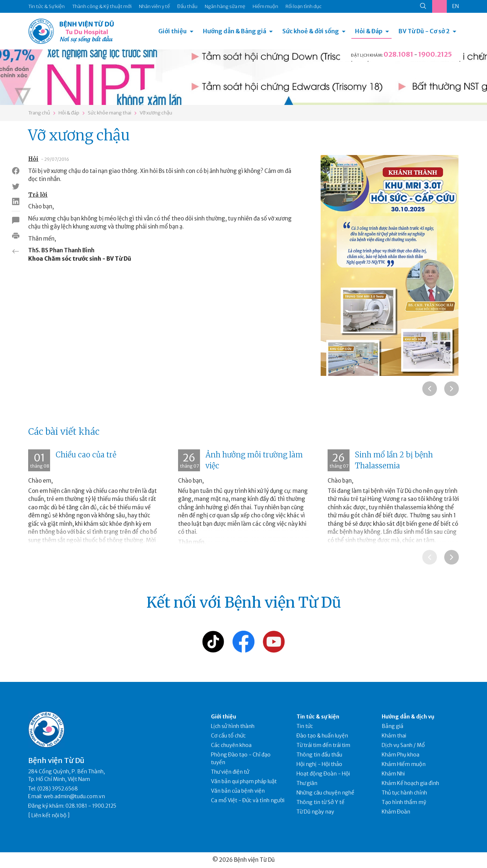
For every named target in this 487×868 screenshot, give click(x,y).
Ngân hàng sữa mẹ (225, 6)
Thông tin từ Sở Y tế (320, 802)
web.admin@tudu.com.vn (74, 796)
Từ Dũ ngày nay (315, 812)
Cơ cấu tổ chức (228, 736)
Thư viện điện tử (230, 772)
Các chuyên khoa (231, 745)
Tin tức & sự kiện (318, 717)
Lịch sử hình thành (233, 726)
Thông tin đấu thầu (319, 755)
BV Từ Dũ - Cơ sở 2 (424, 31)
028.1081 (398, 54)
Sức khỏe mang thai (110, 113)
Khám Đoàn (396, 812)
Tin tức (305, 726)
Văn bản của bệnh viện (238, 791)
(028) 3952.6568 (58, 789)
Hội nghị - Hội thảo (319, 764)
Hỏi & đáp (69, 113)
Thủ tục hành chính (404, 793)
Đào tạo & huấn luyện (322, 736)
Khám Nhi (393, 774)
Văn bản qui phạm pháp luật (244, 781)
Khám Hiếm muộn (404, 764)
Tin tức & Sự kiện (46, 6)
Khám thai (394, 736)
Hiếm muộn (265, 6)
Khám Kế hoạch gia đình (410, 783)
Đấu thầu (187, 6)
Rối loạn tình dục (304, 6)
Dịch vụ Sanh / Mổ (403, 745)
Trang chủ (39, 113)
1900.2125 (435, 54)
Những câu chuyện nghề (325, 793)
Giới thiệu (173, 31)
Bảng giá (392, 726)
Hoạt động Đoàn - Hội (323, 774)
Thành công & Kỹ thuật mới (102, 6)
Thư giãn (307, 783)
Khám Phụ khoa (401, 755)
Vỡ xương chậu (156, 113)
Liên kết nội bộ (49, 815)
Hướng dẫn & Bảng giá (235, 31)
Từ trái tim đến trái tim (323, 745)
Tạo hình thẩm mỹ (404, 802)
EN (456, 6)
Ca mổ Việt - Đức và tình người (248, 800)
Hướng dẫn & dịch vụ (408, 717)
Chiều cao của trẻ (86, 455)
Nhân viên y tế (154, 6)
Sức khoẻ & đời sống (311, 31)
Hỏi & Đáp (369, 31)
